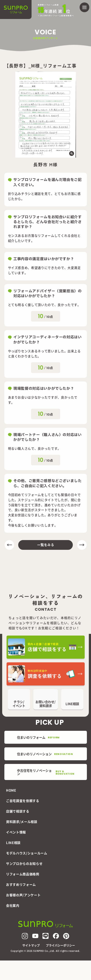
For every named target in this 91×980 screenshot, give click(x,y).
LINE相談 (13, 842)
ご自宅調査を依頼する (23, 801)
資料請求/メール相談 (22, 822)
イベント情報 (16, 832)
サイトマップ (31, 945)
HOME (11, 790)
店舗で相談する (18, 811)
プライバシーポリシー (60, 945)
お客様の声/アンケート (23, 895)
